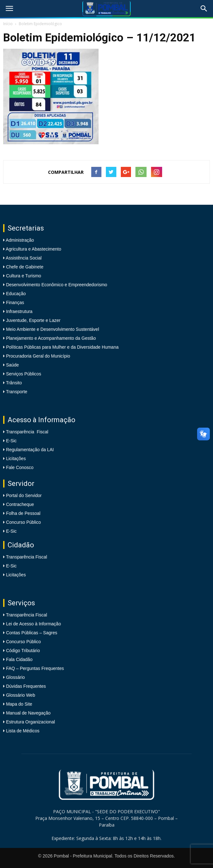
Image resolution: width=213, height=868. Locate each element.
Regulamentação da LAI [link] (30, 450)
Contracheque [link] (20, 504)
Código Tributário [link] (23, 651)
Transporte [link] (16, 392)
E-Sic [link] (11, 441)
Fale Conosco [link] (20, 467)
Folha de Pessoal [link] (23, 513)
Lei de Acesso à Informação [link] (34, 624)
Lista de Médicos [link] (23, 731)
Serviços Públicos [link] (23, 374)
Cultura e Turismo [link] (23, 276)
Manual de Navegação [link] (28, 713)
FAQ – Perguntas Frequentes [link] (35, 668)
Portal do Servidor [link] (24, 495)
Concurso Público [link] (24, 522)
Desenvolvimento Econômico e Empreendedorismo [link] (56, 285)
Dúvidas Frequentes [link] (26, 686)
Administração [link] (19, 240)
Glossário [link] (15, 677)
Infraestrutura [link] (19, 311)
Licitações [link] (16, 459)
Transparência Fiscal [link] (27, 432)
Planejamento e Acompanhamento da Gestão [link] (50, 338)
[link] (9, 9)
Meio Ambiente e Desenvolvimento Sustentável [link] (52, 329)
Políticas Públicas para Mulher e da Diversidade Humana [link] (62, 347)
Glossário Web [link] (21, 695)
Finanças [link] (14, 302)
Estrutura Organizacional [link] (31, 722)
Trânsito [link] (13, 383)
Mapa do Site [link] (19, 704)
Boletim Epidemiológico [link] (40, 24)
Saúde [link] (12, 365)
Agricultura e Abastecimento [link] (33, 249)
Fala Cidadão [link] (19, 659)
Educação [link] (15, 294)
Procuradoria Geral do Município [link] (38, 356)
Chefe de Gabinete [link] (24, 267)
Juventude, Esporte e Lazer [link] (33, 320)
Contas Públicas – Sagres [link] (32, 633)
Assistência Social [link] (23, 258)
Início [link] (8, 24)
